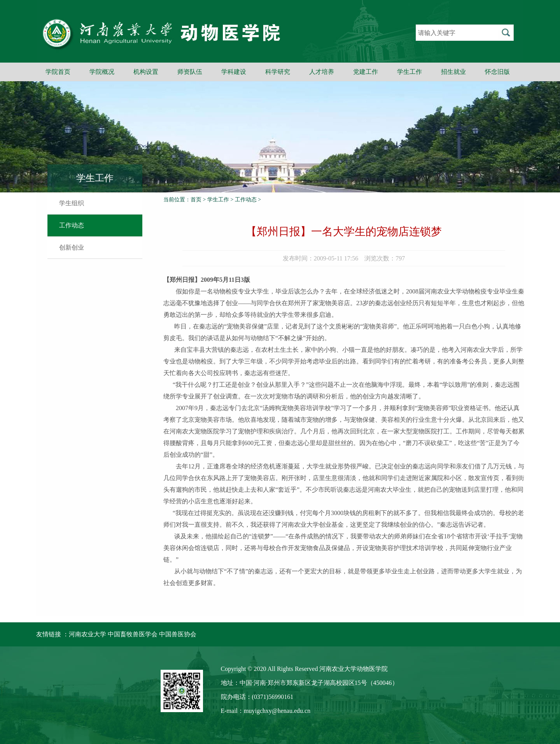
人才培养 (322, 72)
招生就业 (453, 72)
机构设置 (146, 72)
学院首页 (58, 72)
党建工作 (366, 72)
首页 (196, 200)
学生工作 (409, 72)
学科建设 (234, 72)
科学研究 (278, 72)
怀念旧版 (497, 72)
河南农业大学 (87, 634)
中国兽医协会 (178, 634)
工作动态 (72, 225)
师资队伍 (190, 72)
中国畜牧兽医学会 (133, 634)
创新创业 (72, 247)
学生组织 (72, 203)
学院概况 (102, 72)
